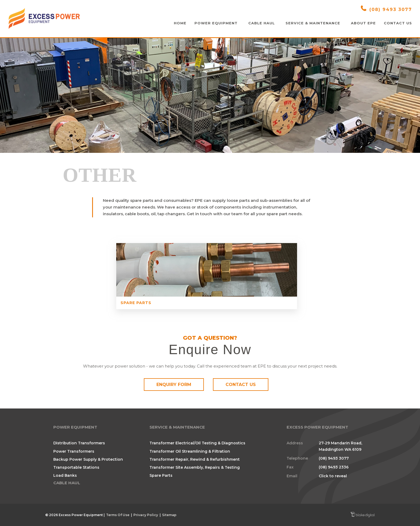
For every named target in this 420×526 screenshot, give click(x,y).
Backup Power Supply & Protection (88, 459)
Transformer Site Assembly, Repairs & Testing (195, 467)
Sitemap (169, 514)
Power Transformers (74, 451)
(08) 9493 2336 (334, 467)
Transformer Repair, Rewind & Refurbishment (195, 459)
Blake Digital (363, 515)
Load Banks (65, 475)
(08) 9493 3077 (386, 9)
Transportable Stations (76, 467)
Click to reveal (333, 476)
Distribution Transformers (79, 443)
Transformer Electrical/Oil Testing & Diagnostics (197, 443)
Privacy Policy (146, 514)
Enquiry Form (174, 385)
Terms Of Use (118, 514)
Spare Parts (175, 303)
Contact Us (241, 385)
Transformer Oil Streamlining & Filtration (190, 451)
